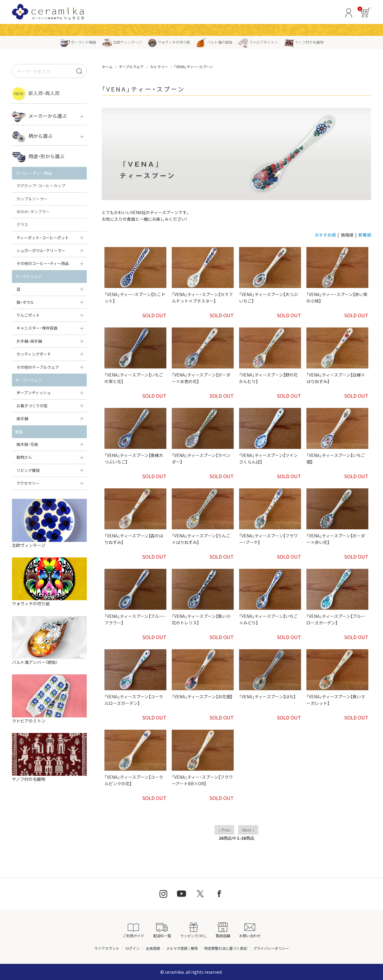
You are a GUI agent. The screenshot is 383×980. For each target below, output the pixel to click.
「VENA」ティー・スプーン (193, 67)
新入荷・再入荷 (36, 94)
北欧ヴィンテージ (122, 42)
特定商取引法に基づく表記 (226, 948)
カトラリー (159, 67)
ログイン (133, 948)
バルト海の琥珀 (214, 42)
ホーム (107, 67)
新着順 (365, 235)
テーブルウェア (131, 67)
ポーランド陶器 (78, 42)
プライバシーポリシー (271, 948)
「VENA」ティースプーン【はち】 (267, 696)
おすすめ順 (325, 235)
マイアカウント (107, 948)
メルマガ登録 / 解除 (182, 948)
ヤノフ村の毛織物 (304, 42)
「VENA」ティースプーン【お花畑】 (202, 696)
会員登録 (153, 948)
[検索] (79, 71)
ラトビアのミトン (258, 42)
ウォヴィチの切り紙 (169, 42)
